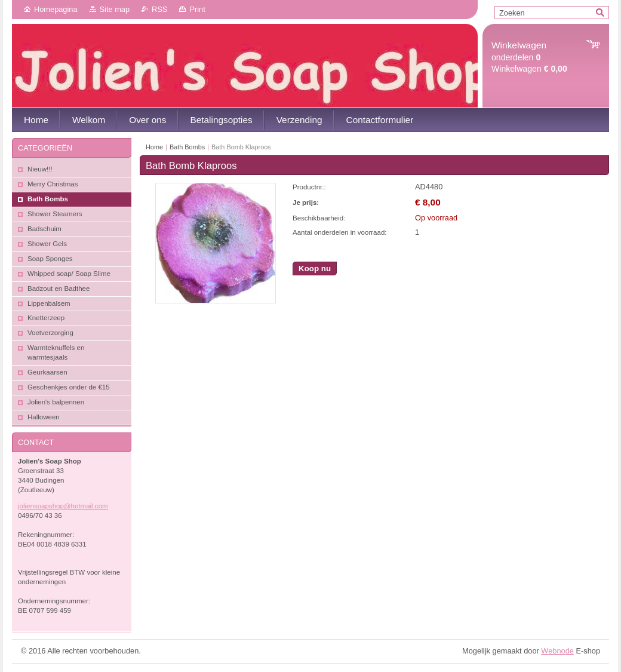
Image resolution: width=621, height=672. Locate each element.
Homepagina (56, 9)
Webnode (557, 651)
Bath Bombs (187, 147)
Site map (115, 9)
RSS (159, 9)
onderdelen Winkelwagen (529, 57)
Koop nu (315, 269)
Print (197, 9)
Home (154, 147)
